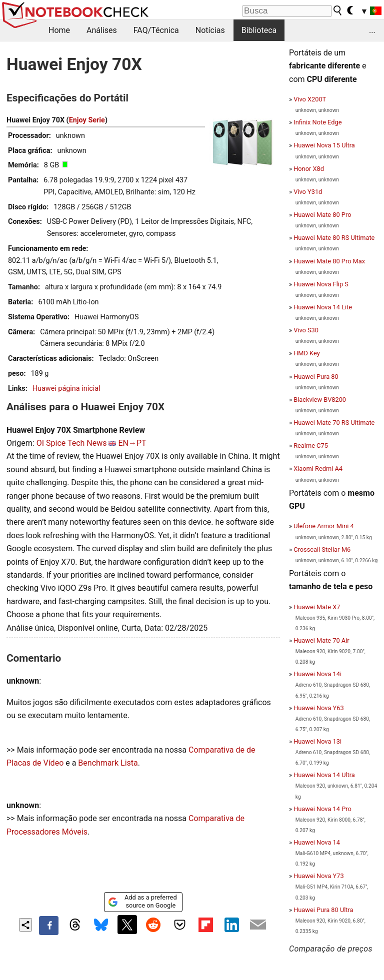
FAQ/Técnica (156, 30)
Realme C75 (311, 446)
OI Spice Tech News (72, 443)
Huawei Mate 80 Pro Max (329, 261)
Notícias (210, 30)
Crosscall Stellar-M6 (322, 549)
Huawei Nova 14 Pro (322, 809)
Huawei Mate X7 (317, 607)
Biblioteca (259, 30)
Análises (102, 30)
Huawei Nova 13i (317, 741)
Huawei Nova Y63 (318, 708)
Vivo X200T (310, 99)
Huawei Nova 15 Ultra (324, 145)
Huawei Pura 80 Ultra (323, 910)
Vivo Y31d (308, 192)
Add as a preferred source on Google (142, 901)
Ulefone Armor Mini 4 (324, 526)
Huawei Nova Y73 (318, 876)
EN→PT (132, 443)
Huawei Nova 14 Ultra (324, 775)
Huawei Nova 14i (317, 674)
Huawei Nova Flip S (321, 284)
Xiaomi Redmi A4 (318, 469)
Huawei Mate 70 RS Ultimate (334, 423)
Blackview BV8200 (320, 400)
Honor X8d (309, 169)
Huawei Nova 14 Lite (323, 307)
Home (59, 30)
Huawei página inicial (66, 389)
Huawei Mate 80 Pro (322, 215)
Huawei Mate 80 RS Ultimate (334, 238)
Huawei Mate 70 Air (321, 640)
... (372, 30)
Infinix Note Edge (317, 122)
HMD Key (307, 353)
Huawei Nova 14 (317, 842)
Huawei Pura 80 (316, 377)
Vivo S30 (306, 330)
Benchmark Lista (108, 763)
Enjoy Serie (87, 120)
